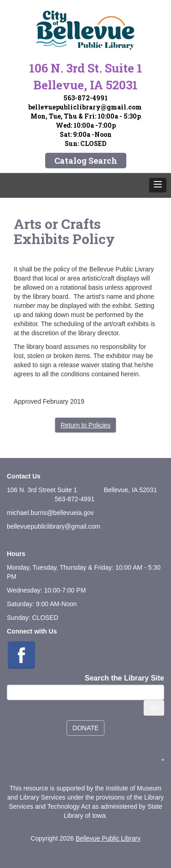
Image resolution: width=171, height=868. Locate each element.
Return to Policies (86, 425)
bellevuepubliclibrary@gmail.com (85, 107)
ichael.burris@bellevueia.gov (53, 513)
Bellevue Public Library (108, 838)
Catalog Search (86, 161)
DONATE (85, 728)
